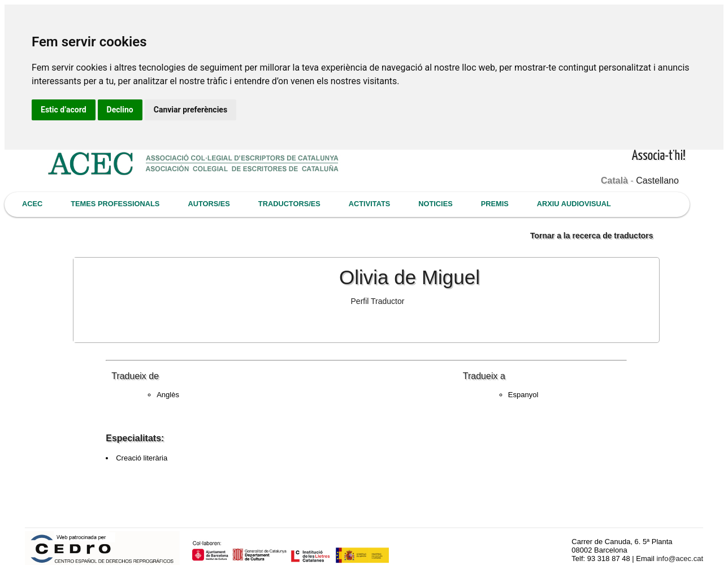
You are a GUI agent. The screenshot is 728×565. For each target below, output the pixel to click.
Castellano (657, 181)
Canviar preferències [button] (190, 110)
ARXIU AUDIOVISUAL (574, 204)
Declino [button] (120, 110)
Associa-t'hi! (659, 156)
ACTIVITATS (369, 204)
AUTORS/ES (209, 204)
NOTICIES (435, 204)
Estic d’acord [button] (64, 110)
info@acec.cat (680, 559)
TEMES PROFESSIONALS (115, 204)
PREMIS (495, 204)
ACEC (32, 204)
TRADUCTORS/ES (289, 204)
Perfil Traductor (378, 301)
